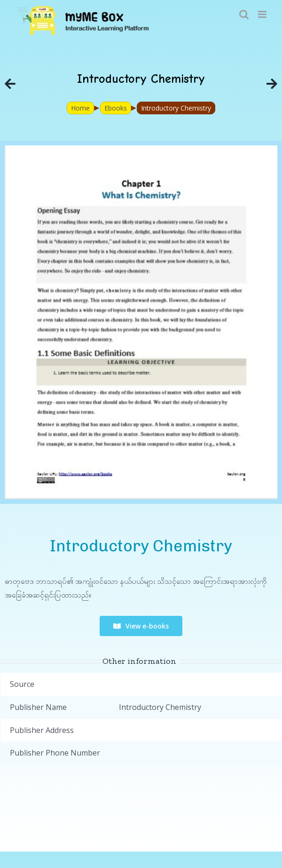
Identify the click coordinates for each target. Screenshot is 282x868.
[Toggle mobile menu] (263, 14)
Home (80, 108)
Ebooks (116, 108)
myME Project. (151, 803)
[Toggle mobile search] (244, 14)
